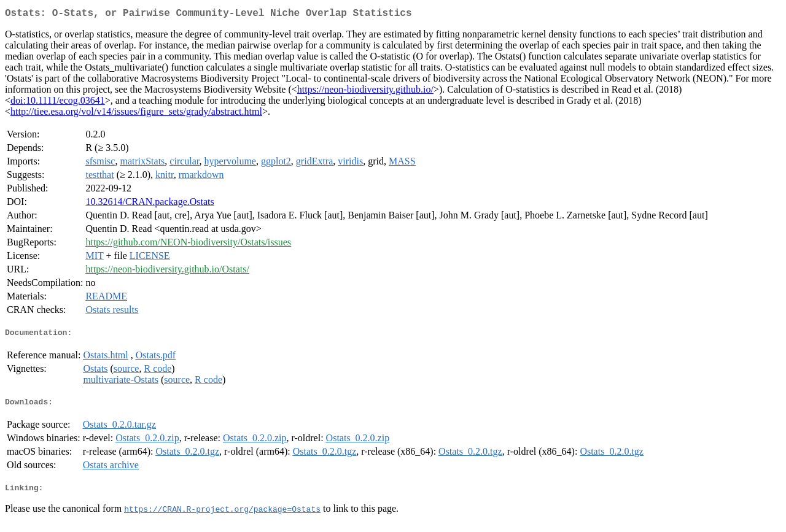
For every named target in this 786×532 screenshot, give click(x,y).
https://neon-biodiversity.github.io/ (365, 92)
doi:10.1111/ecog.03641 (58, 103)
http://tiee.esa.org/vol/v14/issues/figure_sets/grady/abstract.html (136, 114)
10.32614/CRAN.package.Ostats (150, 204)
